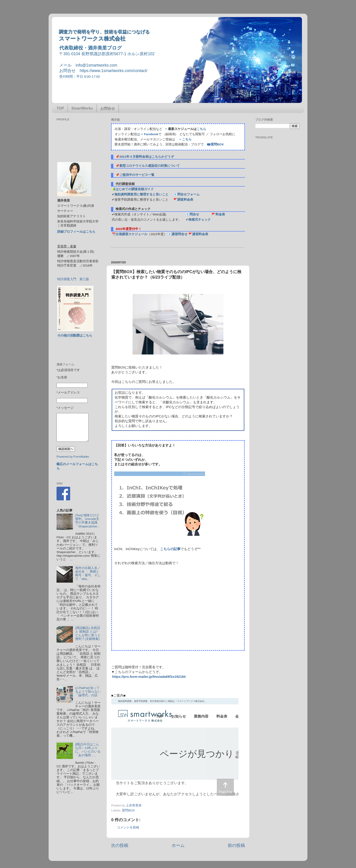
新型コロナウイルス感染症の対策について (150, 166)
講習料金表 (200, 234)
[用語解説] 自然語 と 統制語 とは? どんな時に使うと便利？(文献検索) (88, 634)
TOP (60, 108)
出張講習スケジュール (131, 234)
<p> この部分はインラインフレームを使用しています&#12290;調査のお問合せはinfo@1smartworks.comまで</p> (175, 749)
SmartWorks (82, 108)
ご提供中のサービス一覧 (137, 175)
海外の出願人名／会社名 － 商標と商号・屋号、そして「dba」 (88, 574)
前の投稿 (236, 845)
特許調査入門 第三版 (73, 279)
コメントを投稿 (128, 827)
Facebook (151, 134)
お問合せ (108, 108)
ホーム (178, 845)
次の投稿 (120, 845)
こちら (201, 129)
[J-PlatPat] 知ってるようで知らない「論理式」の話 (88, 692)
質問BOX (217, 144)
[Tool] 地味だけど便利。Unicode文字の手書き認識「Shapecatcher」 (88, 521)
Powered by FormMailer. (73, 457)
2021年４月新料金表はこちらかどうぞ (147, 157)
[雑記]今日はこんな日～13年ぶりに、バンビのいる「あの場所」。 (88, 750)
